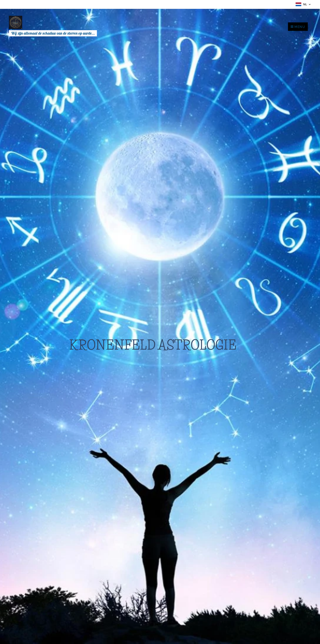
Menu (298, 27)
